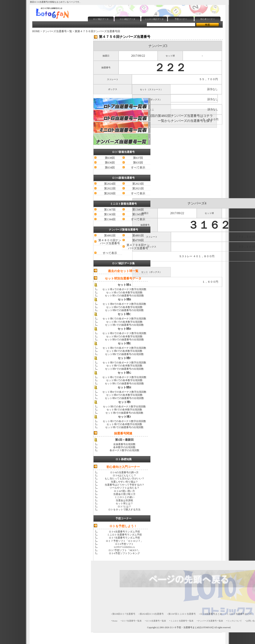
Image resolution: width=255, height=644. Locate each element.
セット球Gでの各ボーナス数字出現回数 (124, 377)
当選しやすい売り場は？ (124, 482)
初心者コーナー (208, 19)
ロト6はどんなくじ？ (124, 475)
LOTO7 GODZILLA (124, 547)
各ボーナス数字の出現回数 (124, 450)
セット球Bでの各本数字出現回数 (124, 307)
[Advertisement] (131, 32)
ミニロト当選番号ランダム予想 (124, 535)
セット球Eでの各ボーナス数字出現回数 (124, 348)
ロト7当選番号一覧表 (132, 621)
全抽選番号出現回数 (124, 444)
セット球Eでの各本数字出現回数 (124, 351)
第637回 (138, 158)
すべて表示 (138, 168)
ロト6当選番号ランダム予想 (124, 532)
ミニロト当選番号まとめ (239, 614)
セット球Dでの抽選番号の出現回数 (124, 340)
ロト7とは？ (124, 506)
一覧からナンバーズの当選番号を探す (185, 121)
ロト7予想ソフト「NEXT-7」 (124, 550)
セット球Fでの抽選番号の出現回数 (124, 369)
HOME (36, 31)
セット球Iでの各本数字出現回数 (124, 410)
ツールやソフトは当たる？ (124, 488)
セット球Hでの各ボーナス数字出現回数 (124, 392)
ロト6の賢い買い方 (124, 491)
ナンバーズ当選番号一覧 (57, 31)
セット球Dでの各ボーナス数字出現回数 (124, 333)
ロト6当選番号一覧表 (156, 621)
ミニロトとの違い (124, 497)
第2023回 (138, 184)
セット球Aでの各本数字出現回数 (124, 292)
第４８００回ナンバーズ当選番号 (110, 242)
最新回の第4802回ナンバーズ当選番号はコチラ (179, 116)
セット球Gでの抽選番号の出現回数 (124, 383)
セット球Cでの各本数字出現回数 (124, 322)
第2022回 (110, 188)
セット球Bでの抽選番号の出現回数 (124, 310)
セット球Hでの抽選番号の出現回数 (124, 398)
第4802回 (110, 235)
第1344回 (110, 219)
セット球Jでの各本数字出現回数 (124, 424)
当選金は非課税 (124, 500)
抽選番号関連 (123, 433)
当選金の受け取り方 (124, 494)
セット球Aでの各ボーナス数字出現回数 (124, 289)
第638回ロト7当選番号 (124, 614)
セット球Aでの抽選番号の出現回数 (124, 296)
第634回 (110, 168)
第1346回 (138, 210)
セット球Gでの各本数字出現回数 (124, 380)
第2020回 (110, 193)
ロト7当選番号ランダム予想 (124, 538)
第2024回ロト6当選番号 (152, 614)
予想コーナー (181, 19)
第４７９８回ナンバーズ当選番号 (138, 247)
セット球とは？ (124, 503)
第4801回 (138, 235)
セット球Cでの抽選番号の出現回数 (124, 325)
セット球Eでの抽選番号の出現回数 (124, 354)
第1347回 (110, 210)
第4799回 (138, 240)
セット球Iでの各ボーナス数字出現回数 (124, 407)
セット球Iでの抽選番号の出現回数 (124, 413)
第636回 (110, 163)
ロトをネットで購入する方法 (124, 510)
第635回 (138, 163)
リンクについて (235, 621)
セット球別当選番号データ (123, 278)
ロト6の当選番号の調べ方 (124, 472)
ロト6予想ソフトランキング (124, 553)
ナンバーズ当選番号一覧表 (210, 621)
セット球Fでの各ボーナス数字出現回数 (124, 363)
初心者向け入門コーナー (123, 467)
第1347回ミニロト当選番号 (182, 614)
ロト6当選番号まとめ (211, 614)
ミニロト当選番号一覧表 (182, 621)
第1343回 (110, 214)
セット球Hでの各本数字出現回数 (124, 395)
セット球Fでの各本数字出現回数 (124, 366)
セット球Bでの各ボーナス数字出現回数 (124, 304)
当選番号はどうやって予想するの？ (124, 485)
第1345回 (138, 214)
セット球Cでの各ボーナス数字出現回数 (124, 319)
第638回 (110, 158)
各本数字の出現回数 (124, 447)
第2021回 (138, 188)
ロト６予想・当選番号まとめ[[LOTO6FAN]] (192, 628)
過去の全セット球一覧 (123, 271)
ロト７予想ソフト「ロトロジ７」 (124, 541)
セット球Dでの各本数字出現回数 (124, 336)
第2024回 (110, 184)
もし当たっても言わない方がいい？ (124, 478)
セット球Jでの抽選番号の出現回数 (124, 427)
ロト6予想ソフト (124, 544)
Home (115, 621)
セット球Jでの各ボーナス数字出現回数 (124, 421)
